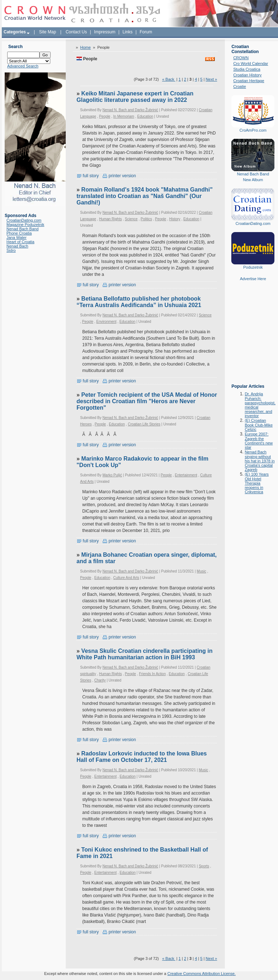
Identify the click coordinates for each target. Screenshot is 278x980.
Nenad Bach (17, 246)
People (105, 116)
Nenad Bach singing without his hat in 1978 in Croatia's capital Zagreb (260, 461)
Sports (204, 866)
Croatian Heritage (249, 81)
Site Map (48, 32)
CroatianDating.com (24, 220)
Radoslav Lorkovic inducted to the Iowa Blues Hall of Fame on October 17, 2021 (142, 757)
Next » (212, 79)
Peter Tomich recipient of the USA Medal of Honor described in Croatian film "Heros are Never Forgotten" (147, 401)
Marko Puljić (112, 475)
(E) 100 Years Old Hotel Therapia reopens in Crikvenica (257, 483)
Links (128, 32)
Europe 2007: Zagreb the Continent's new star (259, 441)
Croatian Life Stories (144, 424)
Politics (146, 219)
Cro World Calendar (251, 63)
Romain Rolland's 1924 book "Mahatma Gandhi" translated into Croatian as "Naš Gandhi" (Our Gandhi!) (145, 196)
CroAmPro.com (253, 130)
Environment (106, 322)
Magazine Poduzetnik (25, 225)
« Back (169, 79)
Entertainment (186, 475)
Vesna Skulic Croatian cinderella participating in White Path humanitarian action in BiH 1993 (145, 654)
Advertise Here (253, 279)
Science (131, 219)
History (175, 219)
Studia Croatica (247, 69)
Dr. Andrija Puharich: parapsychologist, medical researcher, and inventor (260, 405)
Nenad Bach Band (22, 229)
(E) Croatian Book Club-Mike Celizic (259, 425)
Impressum (105, 32)
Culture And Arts (126, 578)
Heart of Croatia (20, 242)
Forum (146, 32)
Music (201, 571)
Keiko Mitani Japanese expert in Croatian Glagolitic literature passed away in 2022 (135, 97)
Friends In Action (152, 674)
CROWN (241, 58)
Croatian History (247, 75)
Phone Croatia (19, 233)
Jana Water (17, 237)
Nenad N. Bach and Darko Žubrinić (130, 110)
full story (88, 176)
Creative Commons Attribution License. (201, 974)
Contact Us (76, 32)
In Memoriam (124, 116)
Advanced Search (23, 66)
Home (85, 47)
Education (145, 116)
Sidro (11, 250)
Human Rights (110, 219)
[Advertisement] (253, 338)
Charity (100, 680)
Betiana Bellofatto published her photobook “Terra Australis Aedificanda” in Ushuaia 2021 (139, 302)
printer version (119, 176)
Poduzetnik (253, 267)
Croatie (239, 86)
